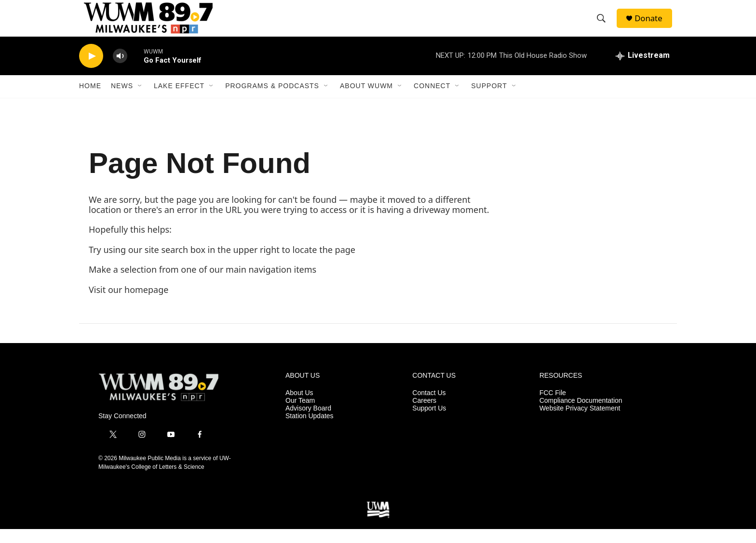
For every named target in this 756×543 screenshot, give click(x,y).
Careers (424, 415)
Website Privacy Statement (580, 423)
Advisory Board (308, 423)
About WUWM (366, 100)
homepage (146, 304)
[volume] (120, 70)
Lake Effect (179, 100)
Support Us (429, 423)
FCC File (553, 407)
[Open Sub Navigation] (140, 100)
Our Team (300, 415)
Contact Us (429, 407)
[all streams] (643, 70)
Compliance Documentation (581, 415)
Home (90, 100)
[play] (91, 70)
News (122, 100)
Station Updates (310, 430)
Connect (432, 100)
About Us (299, 407)
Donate (652, 25)
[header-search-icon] (604, 26)
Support (489, 100)
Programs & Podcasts (272, 100)
